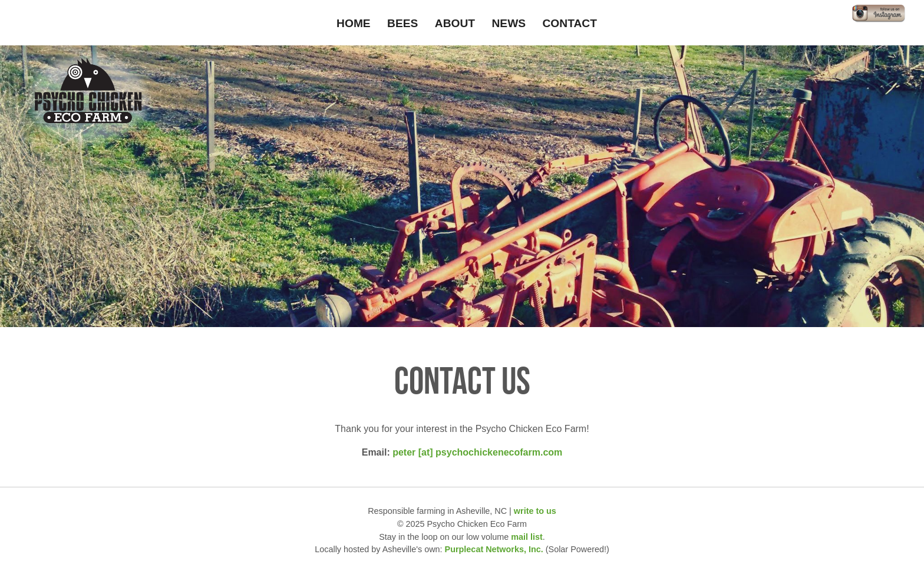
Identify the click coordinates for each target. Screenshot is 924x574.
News (509, 23)
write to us (535, 511)
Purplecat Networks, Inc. (494, 549)
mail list (527, 537)
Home (354, 23)
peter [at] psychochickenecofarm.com (477, 452)
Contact (570, 23)
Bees (402, 23)
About (455, 23)
